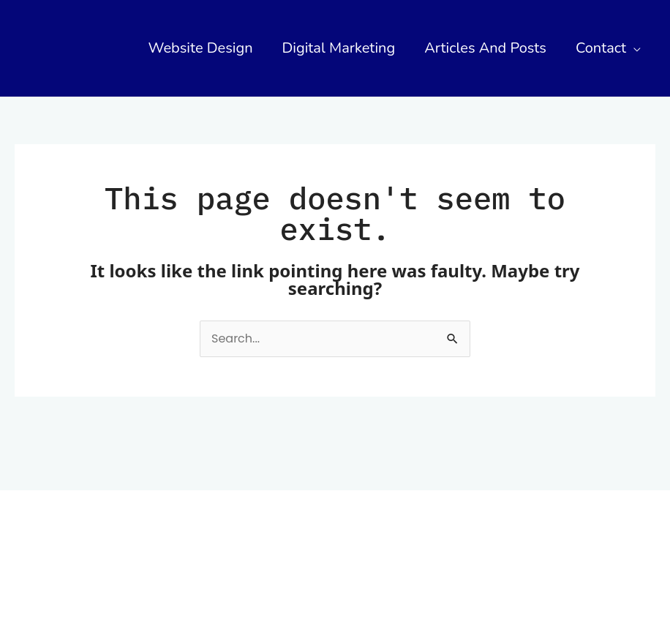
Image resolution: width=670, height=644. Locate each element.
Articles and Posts (485, 48)
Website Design (201, 48)
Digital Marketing (339, 48)
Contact (601, 48)
